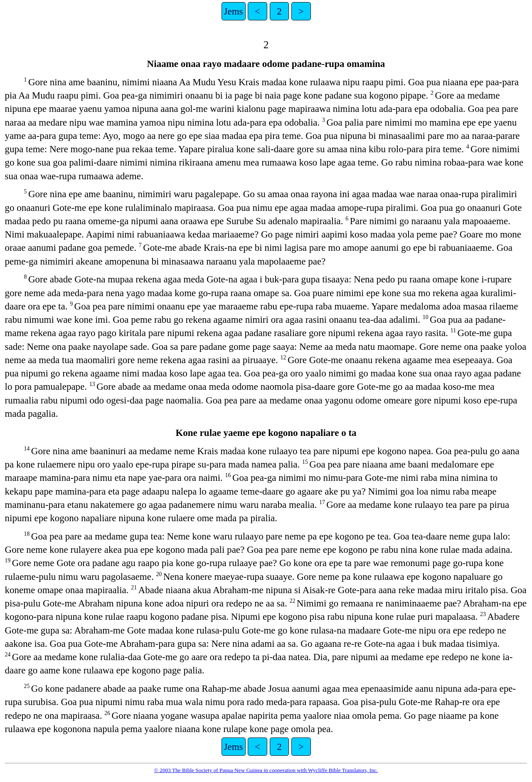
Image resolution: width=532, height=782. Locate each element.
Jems (234, 11)
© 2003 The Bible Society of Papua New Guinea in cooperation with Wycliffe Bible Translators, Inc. (266, 770)
